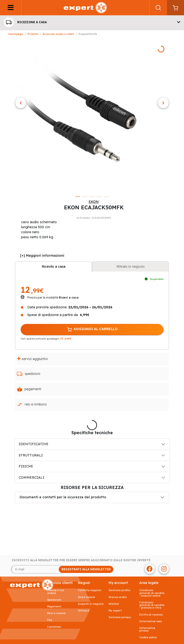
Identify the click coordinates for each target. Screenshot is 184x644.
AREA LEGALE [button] (149, 583)
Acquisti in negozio (91, 604)
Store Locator (87, 597)
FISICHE (26, 466)
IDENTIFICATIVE (34, 444)
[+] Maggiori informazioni (42, 255)
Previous (21, 103)
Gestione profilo (119, 590)
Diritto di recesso (151, 615)
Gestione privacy (120, 617)
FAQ (50, 620)
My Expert (115, 611)
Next (163, 103)
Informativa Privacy (147, 629)
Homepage (16, 34)
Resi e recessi (56, 613)
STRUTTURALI (31, 455)
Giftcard (83, 611)
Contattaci (54, 627)
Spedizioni (29, 374)
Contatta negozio (89, 590)
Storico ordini (118, 597)
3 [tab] (92, 197)
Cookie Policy (148, 637)
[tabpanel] (92, 115)
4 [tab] (99, 197)
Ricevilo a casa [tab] (54, 266)
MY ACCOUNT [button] (118, 583)
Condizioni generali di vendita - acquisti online (152, 593)
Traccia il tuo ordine (56, 592)
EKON (94, 202)
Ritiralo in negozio (131, 266)
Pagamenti (29, 389)
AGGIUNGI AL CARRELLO (92, 330)
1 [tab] (78, 197)
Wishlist (114, 604)
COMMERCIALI (32, 477)
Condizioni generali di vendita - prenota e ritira (152, 605)
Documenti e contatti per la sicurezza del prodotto (63, 497)
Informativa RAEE (151, 621)
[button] (92, 22)
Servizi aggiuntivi (32, 359)
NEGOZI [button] (84, 583)
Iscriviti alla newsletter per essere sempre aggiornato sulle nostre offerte (81, 560)
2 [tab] (85, 197)
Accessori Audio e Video (58, 34)
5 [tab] (106, 197)
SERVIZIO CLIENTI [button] (60, 583)
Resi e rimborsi (32, 405)
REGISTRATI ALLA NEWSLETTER (86, 569)
